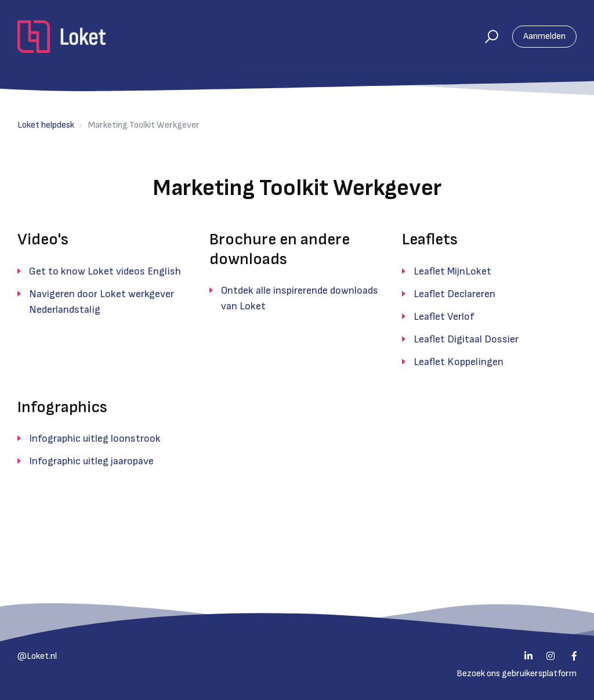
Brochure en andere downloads (280, 249)
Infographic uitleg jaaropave (91, 461)
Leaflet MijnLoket (452, 271)
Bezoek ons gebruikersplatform (517, 674)
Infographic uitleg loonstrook (95, 439)
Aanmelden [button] (544, 36)
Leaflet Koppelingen (459, 362)
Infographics (62, 407)
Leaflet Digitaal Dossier (466, 339)
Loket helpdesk (46, 125)
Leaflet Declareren (454, 294)
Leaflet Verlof (444, 317)
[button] (486, 37)
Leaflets (430, 239)
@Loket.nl (37, 656)
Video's (43, 239)
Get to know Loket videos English (105, 271)
